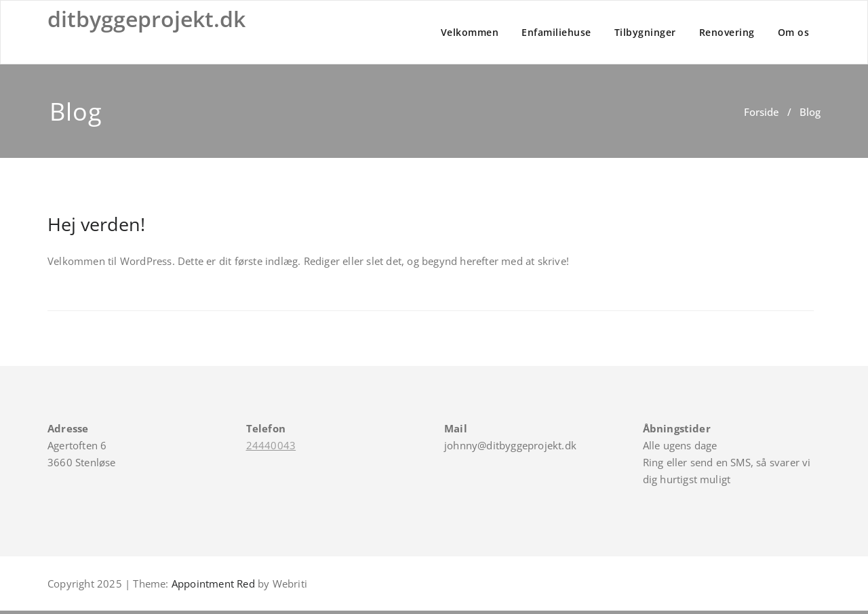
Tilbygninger (645, 32)
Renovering (727, 32)
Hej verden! (96, 224)
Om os (794, 32)
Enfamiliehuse (556, 32)
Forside (762, 112)
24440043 (271, 445)
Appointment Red (212, 584)
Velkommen (470, 32)
